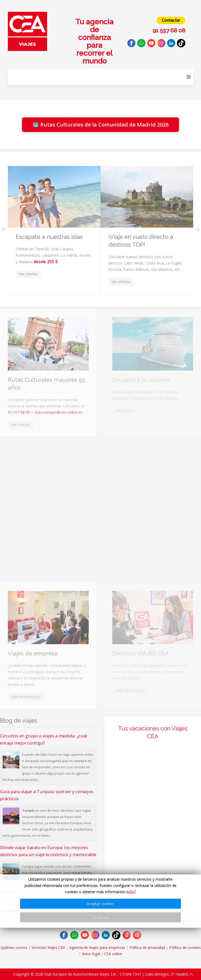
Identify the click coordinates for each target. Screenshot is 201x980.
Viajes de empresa (33, 653)
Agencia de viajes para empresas (97, 947)
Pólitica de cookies (185, 947)
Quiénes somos (14, 947)
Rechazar (100, 917)
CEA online (113, 954)
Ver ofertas (20, 425)
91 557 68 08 (19, 412)
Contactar (171, 20)
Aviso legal (91, 954)
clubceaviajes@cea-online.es (58, 412)
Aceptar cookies (100, 904)
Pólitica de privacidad (147, 947)
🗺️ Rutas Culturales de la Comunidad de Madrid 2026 (100, 125)
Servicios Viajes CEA (48, 947)
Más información (25, 697)
